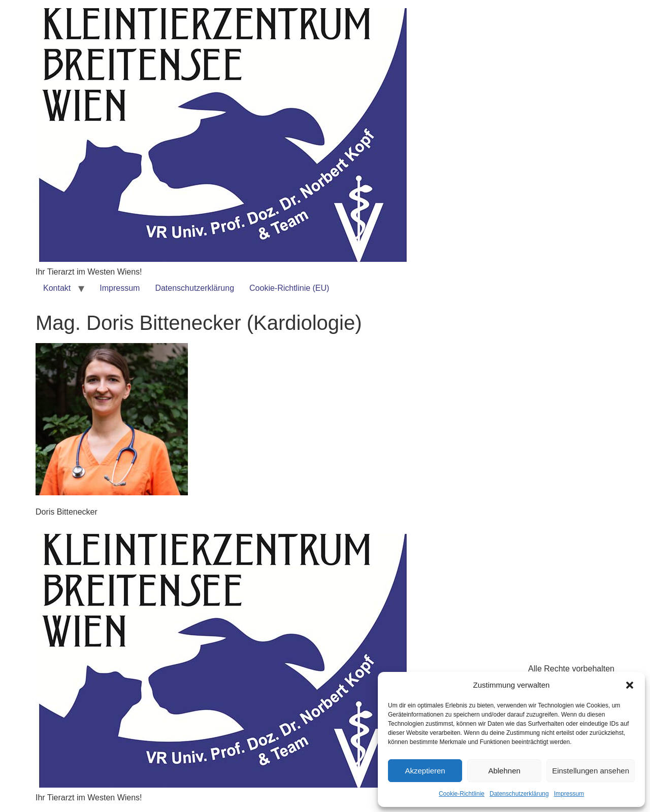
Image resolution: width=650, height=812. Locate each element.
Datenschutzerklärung (519, 794)
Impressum (569, 794)
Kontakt (57, 288)
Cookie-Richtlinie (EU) (289, 288)
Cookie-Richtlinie (462, 794)
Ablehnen (504, 771)
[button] (630, 685)
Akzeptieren (425, 771)
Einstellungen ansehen (591, 771)
